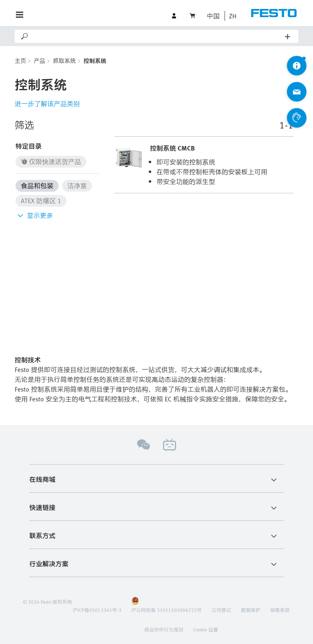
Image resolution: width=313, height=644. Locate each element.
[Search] (157, 36)
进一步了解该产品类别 (47, 104)
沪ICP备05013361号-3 (97, 610)
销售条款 (280, 610)
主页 (20, 61)
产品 (40, 61)
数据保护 (251, 610)
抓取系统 (64, 61)
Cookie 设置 (206, 629)
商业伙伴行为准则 (164, 629)
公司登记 (221, 610)
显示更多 (34, 215)
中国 (213, 16)
